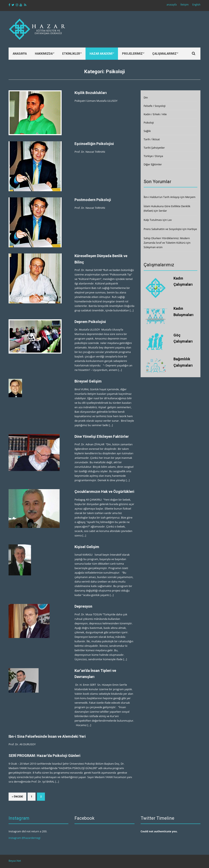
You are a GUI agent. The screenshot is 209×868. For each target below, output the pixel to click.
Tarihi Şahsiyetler (154, 148)
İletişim (185, 5)
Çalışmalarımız (164, 54)
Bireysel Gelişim (88, 381)
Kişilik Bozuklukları (91, 93)
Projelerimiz (132, 54)
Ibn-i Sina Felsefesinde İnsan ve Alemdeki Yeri (47, 736)
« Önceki (17, 797)
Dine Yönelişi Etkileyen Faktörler (102, 436)
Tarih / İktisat (152, 139)
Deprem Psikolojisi (90, 322)
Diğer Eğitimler (153, 164)
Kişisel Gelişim (87, 547)
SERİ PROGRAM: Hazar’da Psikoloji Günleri (44, 756)
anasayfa (172, 5)
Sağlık (147, 131)
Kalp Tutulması (153, 220)
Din (146, 97)
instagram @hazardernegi (24, 838)
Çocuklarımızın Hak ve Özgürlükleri (104, 491)
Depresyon (83, 606)
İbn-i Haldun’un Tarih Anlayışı (162, 197)
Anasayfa (20, 54)
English (196, 5)
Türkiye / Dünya (153, 156)
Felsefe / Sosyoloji (155, 106)
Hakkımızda (44, 54)
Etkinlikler (71, 54)
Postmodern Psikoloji (93, 200)
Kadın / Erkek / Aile (155, 114)
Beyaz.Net (15, 861)
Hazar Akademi (101, 54)
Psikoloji (149, 123)
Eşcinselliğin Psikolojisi (94, 144)
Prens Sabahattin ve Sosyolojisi (163, 229)
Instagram (19, 818)
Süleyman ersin (153, 247)
